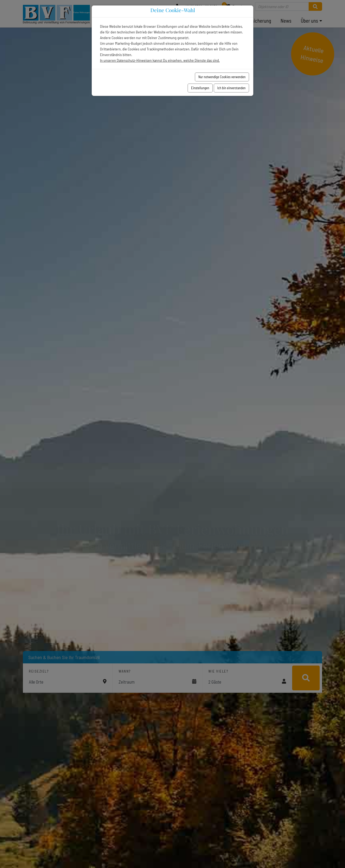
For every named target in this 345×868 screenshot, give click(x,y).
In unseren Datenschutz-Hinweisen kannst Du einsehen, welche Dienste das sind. (160, 60)
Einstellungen (200, 88)
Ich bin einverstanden (231, 88)
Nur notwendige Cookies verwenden (222, 77)
